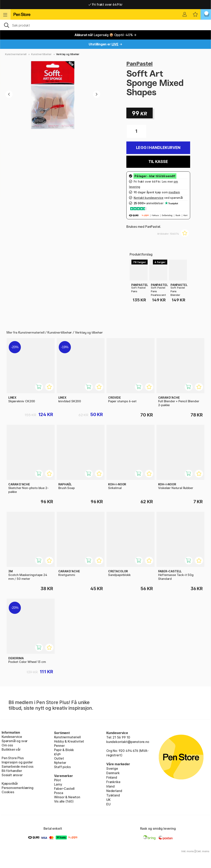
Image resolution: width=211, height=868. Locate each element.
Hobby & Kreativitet (69, 741)
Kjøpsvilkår (10, 783)
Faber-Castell (64, 789)
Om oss (7, 745)
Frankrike (113, 782)
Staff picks (62, 767)
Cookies (8, 792)
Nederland (114, 791)
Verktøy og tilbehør (68, 54)
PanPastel (140, 64)
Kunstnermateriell (16, 54)
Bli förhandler (12, 771)
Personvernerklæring (18, 788)
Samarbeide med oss (18, 766)
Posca (59, 793)
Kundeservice (12, 737)
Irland (110, 786)
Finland (112, 777)
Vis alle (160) (64, 801)
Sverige (112, 768)
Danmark (113, 773)
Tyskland (113, 795)
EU (108, 804)
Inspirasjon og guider (17, 762)
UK (108, 800)
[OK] (106, 25)
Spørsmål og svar (15, 741)
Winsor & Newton (67, 797)
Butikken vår (11, 749)
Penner (59, 746)
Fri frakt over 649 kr (106, 4)
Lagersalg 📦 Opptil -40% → (106, 35)
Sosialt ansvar (12, 775)
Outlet (59, 758)
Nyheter (60, 763)
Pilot (58, 780)
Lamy (58, 784)
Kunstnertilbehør (41, 54)
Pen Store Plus (13, 758)
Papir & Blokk (64, 750)
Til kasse (158, 162)
